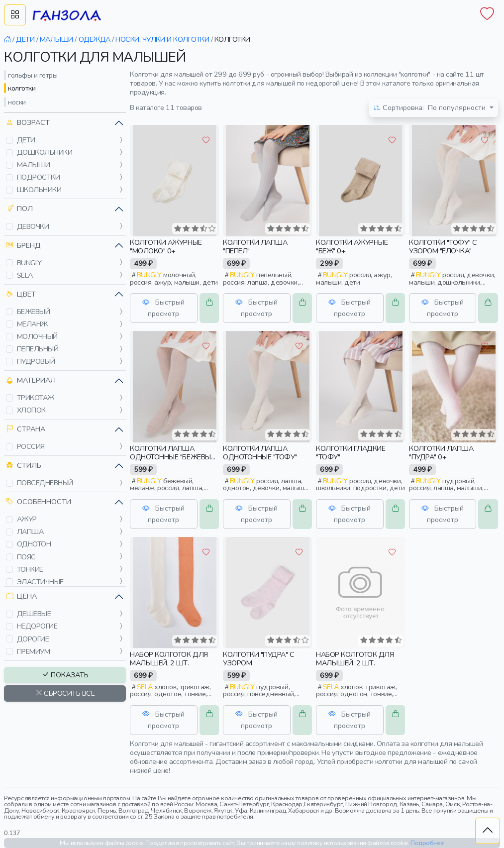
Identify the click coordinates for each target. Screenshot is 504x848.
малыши (56, 39)
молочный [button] (37, 336)
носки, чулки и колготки (162, 39)
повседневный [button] (45, 483)
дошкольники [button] (45, 152)
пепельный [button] (38, 349)
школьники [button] (39, 190)
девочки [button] (33, 226)
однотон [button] (34, 544)
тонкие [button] (30, 569)
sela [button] (25, 275)
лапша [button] (30, 531)
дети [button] (26, 140)
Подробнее (427, 843)
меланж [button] (32, 324)
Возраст (28, 123)
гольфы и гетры (33, 75)
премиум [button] (34, 651)
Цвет (21, 294)
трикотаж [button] (36, 398)
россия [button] (31, 446)
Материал (31, 380)
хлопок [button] (31, 410)
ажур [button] (27, 519)
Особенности (39, 502)
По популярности (431, 108)
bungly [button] (29, 263)
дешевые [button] (34, 614)
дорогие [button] (33, 639)
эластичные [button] (40, 582)
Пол (19, 209)
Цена (21, 596)
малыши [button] (34, 165)
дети (25, 39)
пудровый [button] (36, 361)
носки (17, 102)
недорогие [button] (37, 626)
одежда (95, 39)
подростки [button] (39, 177)
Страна (26, 429)
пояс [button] (26, 557)
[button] (9, 140)
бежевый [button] (34, 312)
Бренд (23, 246)
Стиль (24, 466)
